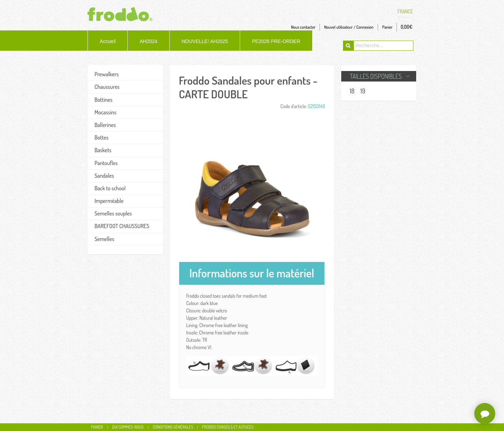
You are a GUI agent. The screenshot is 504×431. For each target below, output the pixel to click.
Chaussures (107, 87)
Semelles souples (113, 213)
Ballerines (105, 125)
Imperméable (109, 201)
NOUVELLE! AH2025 (205, 41)
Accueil (108, 41)
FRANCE (405, 12)
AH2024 (149, 41)
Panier (387, 27)
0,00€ (407, 27)
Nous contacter (303, 27)
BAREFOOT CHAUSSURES (122, 226)
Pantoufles (106, 163)
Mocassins (105, 112)
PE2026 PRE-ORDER (276, 41)
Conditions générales (173, 427)
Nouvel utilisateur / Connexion (349, 27)
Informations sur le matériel (252, 273)
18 (352, 91)
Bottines (103, 100)
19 (363, 91)
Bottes (101, 137)
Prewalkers (107, 74)
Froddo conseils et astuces (228, 427)
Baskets (103, 150)
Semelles (104, 239)
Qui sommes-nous (128, 427)
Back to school (110, 188)
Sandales (104, 176)
